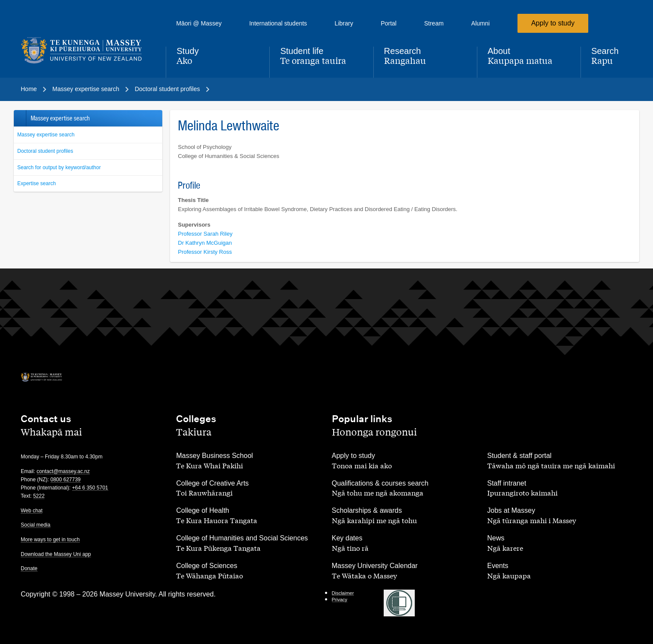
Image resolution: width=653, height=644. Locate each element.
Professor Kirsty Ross (205, 252)
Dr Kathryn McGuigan (205, 243)
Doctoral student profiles (45, 151)
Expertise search (36, 183)
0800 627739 (66, 480)
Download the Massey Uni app (56, 554)
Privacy (340, 600)
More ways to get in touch (50, 540)
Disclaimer (343, 593)
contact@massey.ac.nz (63, 471)
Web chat (32, 511)
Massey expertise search (46, 135)
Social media (36, 525)
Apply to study (553, 23)
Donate (29, 568)
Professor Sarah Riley (205, 234)
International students (278, 23)
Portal (389, 23)
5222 (39, 496)
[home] (86, 51)
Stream (434, 23)
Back (20, 118)
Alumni (481, 23)
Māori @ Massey (199, 23)
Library (344, 23)
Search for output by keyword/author (59, 167)
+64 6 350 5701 (90, 488)
